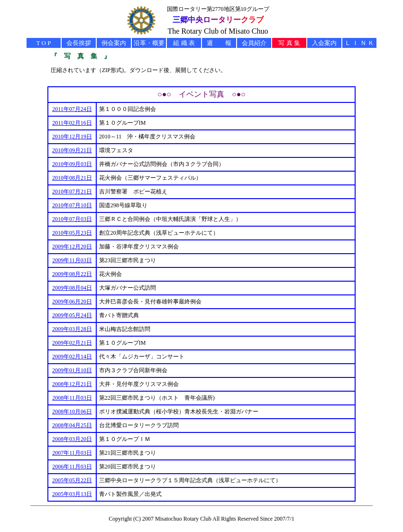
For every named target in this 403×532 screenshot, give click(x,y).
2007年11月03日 (72, 453)
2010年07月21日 (72, 192)
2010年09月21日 (72, 150)
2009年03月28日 (72, 329)
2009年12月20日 (72, 247)
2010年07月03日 (72, 219)
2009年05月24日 (72, 315)
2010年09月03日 (72, 164)
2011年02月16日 (72, 123)
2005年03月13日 (72, 494)
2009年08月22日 (72, 274)
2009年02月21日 (72, 343)
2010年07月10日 (72, 205)
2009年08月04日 (72, 288)
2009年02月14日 (72, 357)
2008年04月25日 (72, 425)
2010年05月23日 (72, 233)
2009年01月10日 (72, 370)
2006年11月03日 (72, 467)
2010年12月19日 (72, 137)
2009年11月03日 (72, 260)
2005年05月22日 (72, 480)
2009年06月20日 (72, 302)
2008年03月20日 (72, 439)
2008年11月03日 (72, 398)
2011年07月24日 (72, 109)
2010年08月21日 (72, 178)
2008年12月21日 (72, 384)
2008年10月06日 (72, 412)
